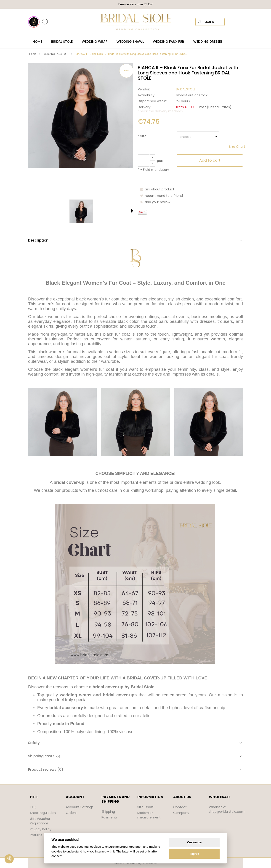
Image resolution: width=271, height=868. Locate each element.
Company (181, 813)
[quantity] (144, 160)
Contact (180, 807)
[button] (132, 211)
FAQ (33, 807)
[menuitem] (37, 42)
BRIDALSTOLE (186, 89)
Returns (36, 835)
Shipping (108, 812)
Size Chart (145, 807)
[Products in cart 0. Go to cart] (239, 22)
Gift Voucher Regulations (40, 821)
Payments (110, 817)
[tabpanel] (135, 492)
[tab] (135, 485)
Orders (71, 813)
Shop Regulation (43, 813)
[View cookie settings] (9, 859)
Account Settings (80, 807)
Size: (142, 136)
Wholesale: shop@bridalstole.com (227, 809)
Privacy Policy (41, 829)
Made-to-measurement (149, 815)
